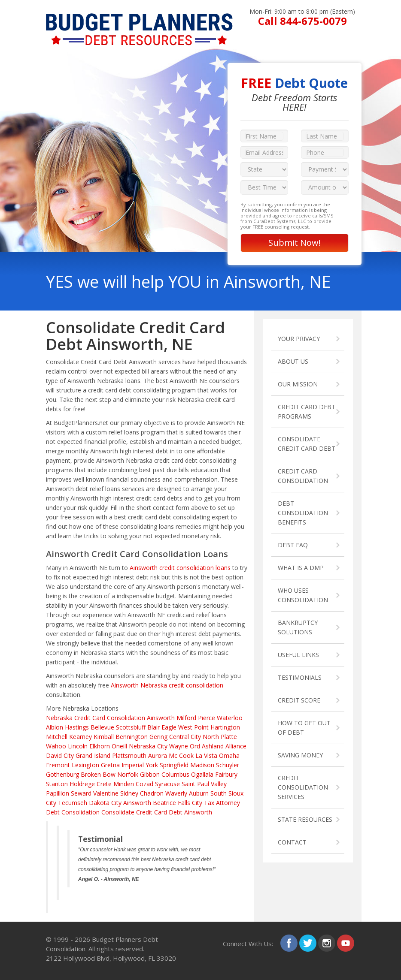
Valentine (106, 793)
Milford (186, 718)
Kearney (81, 737)
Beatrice (164, 803)
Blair (153, 727)
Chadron (152, 793)
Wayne (179, 746)
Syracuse (167, 784)
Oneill (119, 746)
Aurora (158, 755)
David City (60, 755)
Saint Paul (195, 784)
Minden (124, 784)
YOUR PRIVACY (299, 339)
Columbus (175, 774)
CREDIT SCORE (299, 700)
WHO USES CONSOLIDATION (303, 595)
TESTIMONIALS (300, 677)
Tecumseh (73, 803)
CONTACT (292, 842)
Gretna (110, 765)
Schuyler (228, 765)
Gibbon (150, 774)
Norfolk (128, 774)
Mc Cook (181, 755)
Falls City (190, 803)
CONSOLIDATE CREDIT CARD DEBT (307, 444)
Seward (81, 793)
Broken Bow (98, 774)
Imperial (133, 765)
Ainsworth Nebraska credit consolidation (167, 685)
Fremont (58, 765)
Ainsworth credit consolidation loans (180, 568)
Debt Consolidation (73, 812)
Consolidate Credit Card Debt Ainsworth (157, 812)
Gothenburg (62, 774)
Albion (55, 727)
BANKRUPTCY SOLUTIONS (298, 627)
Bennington (132, 737)
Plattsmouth (129, 755)
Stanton (57, 784)
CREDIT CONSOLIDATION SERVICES (303, 787)
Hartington (225, 727)
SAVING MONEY (300, 755)
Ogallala (202, 774)
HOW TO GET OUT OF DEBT (304, 728)
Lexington (85, 765)
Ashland (213, 746)
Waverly (176, 793)
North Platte (220, 737)
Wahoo (56, 746)
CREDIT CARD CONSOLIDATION (303, 476)
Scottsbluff (131, 727)
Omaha (229, 755)
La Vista (206, 755)
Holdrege (82, 784)
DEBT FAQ (293, 545)
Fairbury (226, 774)
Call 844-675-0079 (302, 21)
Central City (185, 737)
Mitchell (57, 737)
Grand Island (93, 755)
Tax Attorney (222, 803)
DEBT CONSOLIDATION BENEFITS (303, 513)
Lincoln (78, 746)
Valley (219, 784)
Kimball (104, 737)
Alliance (236, 746)
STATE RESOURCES (305, 819)
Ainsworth (137, 803)
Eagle (169, 727)
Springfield (174, 765)
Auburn (199, 793)
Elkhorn (100, 746)
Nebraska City (148, 746)
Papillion (58, 793)
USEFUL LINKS (298, 655)
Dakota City (105, 803)
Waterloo (230, 718)
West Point (193, 727)
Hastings (77, 727)
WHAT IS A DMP (301, 568)
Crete (104, 784)
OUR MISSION (298, 384)
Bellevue (102, 727)
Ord (195, 746)
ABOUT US (293, 361)
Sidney (129, 793)
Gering (158, 737)
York (152, 765)
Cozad (144, 784)
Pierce (207, 718)
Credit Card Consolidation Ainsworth (125, 718)
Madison (202, 765)
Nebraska (59, 718)
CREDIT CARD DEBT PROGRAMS (307, 412)
